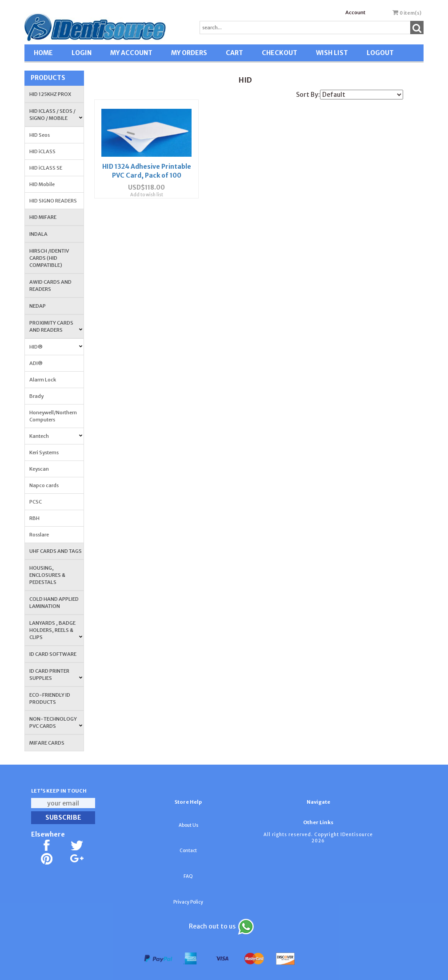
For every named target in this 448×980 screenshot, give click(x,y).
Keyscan (39, 469)
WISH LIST (332, 53)
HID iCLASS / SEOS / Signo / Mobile (56, 115)
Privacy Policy (188, 902)
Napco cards (44, 485)
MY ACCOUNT (131, 53)
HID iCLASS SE (46, 168)
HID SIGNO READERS (53, 201)
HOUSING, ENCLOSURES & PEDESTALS (47, 575)
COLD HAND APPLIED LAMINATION (54, 603)
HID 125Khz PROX (50, 94)
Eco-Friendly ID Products (50, 698)
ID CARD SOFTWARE (53, 654)
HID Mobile (42, 184)
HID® (56, 347)
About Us (188, 825)
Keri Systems (44, 452)
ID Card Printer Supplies (56, 674)
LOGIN (82, 53)
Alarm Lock (43, 380)
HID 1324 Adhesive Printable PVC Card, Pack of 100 (146, 172)
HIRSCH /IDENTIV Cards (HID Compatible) (49, 258)
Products (48, 78)
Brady (36, 396)
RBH (34, 518)
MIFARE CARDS (47, 743)
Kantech (56, 436)
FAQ (188, 876)
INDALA (38, 234)
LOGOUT (380, 53)
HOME (43, 53)
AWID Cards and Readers (50, 286)
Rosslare (39, 535)
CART (234, 53)
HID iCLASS (42, 151)
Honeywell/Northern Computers (53, 416)
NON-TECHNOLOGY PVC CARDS (56, 722)
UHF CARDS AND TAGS (56, 551)
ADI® (36, 363)
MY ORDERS (189, 53)
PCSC (36, 502)
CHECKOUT (280, 53)
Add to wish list (146, 200)
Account (355, 12)
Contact (188, 851)
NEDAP (38, 306)
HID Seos (40, 135)
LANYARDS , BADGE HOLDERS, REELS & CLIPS (56, 630)
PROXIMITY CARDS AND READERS (56, 326)
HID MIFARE (43, 217)
